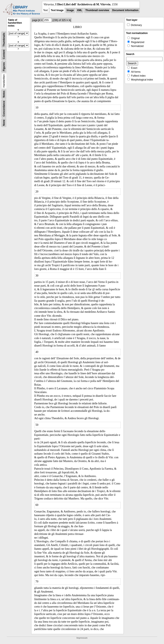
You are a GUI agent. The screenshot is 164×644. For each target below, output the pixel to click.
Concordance (4, 109)
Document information (125, 10)
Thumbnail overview (97, 10)
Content (4, 54)
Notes (4, 94)
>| (69, 20)
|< (39, 20)
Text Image (57, 10)
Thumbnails (4, 40)
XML (80, 10)
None (4, 123)
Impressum (82, 638)
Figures (4, 67)
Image (70, 10)
